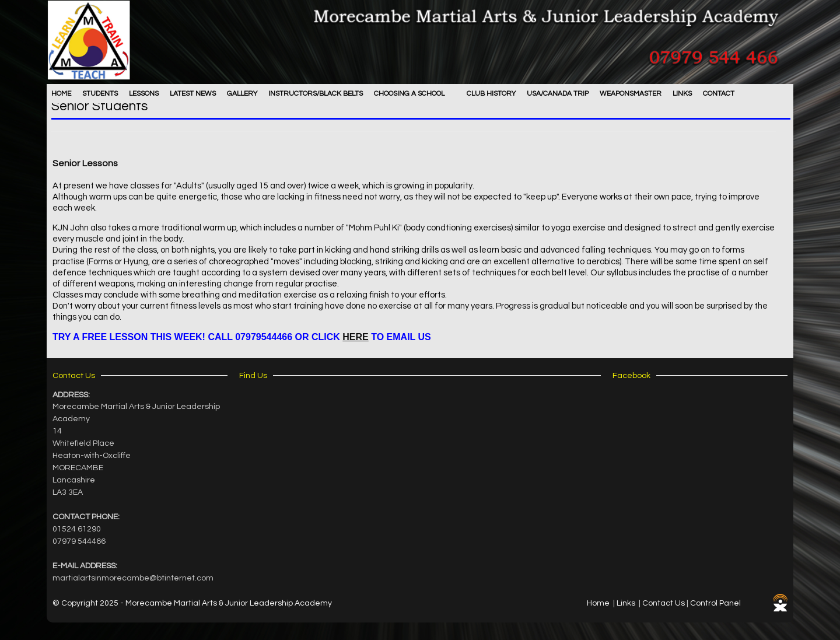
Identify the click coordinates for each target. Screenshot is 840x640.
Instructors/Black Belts (316, 94)
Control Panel (715, 603)
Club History (491, 94)
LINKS (682, 94)
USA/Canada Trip (558, 94)
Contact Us (664, 603)
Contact (719, 94)
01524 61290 (77, 529)
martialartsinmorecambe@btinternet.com (133, 578)
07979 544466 (79, 541)
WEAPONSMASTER (631, 94)
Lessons (144, 94)
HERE (355, 337)
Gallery (242, 94)
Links (626, 603)
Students (100, 94)
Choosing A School (409, 94)
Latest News (193, 94)
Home (61, 94)
